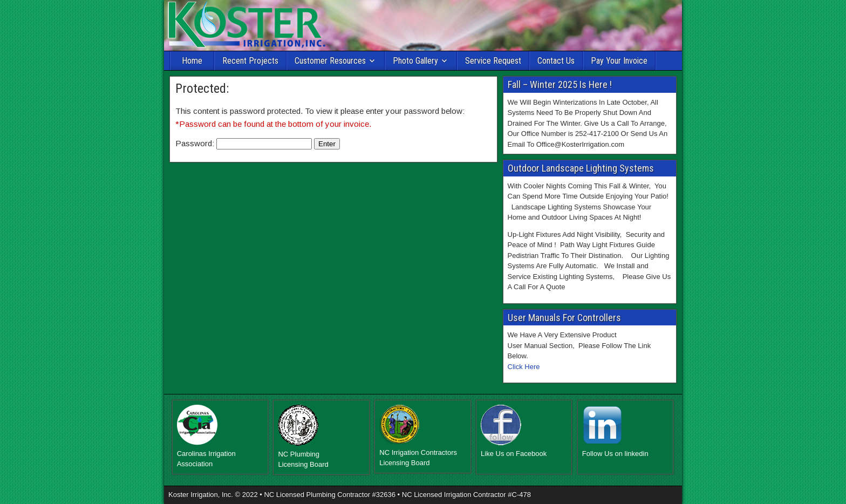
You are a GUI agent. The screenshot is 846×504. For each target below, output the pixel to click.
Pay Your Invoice (619, 61)
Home (192, 61)
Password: (244, 143)
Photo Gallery (415, 61)
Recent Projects (250, 61)
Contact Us (556, 61)
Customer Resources (330, 61)
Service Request (493, 61)
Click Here (524, 367)
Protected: (202, 88)
